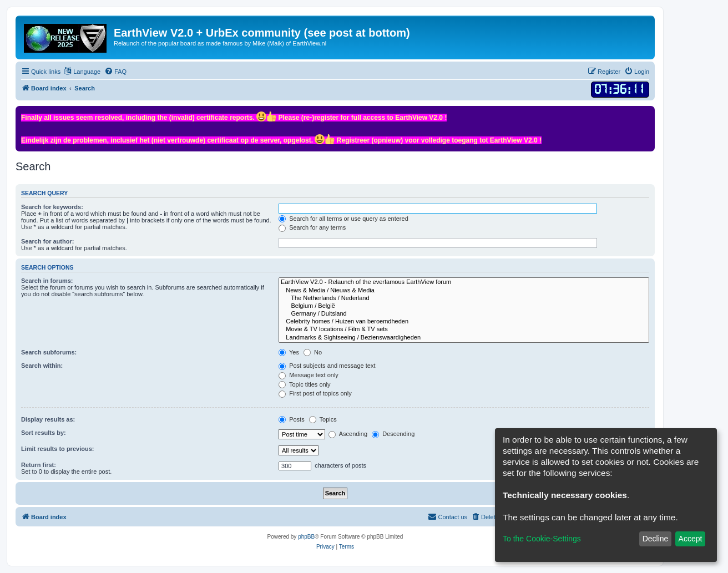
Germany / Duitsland (464, 314)
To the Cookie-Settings (542, 539)
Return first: (39, 465)
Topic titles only (304, 384)
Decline (656, 539)
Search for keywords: (52, 207)
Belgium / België (464, 306)
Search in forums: (47, 281)
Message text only (309, 375)
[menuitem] (115, 72)
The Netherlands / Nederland (464, 298)
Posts (292, 419)
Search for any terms (312, 227)
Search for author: (47, 241)
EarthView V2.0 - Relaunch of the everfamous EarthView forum (464, 282)
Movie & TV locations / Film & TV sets (464, 329)
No (313, 352)
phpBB (306, 537)
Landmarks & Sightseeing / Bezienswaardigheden (464, 338)
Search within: (42, 366)
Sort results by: (44, 433)
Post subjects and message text (327, 366)
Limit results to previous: (57, 449)
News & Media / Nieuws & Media (464, 291)
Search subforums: (49, 352)
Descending (393, 434)
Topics (323, 419)
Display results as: (48, 419)
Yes (289, 352)
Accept (691, 539)
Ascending (348, 434)
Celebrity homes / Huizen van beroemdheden (464, 322)
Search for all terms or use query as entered (343, 219)
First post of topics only (315, 393)
